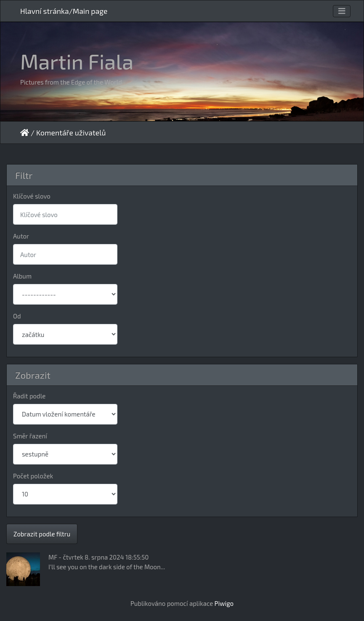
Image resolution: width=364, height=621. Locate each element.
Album (22, 276)
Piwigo (224, 603)
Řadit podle (29, 396)
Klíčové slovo (32, 196)
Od (17, 316)
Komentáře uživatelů (71, 133)
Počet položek (33, 476)
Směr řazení (30, 436)
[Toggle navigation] (342, 11)
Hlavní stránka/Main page (64, 11)
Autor (21, 236)
